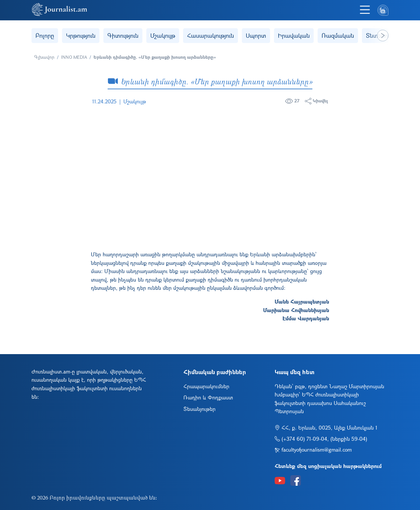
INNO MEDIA (74, 57)
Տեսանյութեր (199, 409)
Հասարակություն (210, 35)
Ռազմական (338, 35)
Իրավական (294, 35)
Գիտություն (123, 35)
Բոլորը (45, 35)
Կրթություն (81, 35)
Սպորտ (256, 35)
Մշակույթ (163, 35)
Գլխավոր (44, 57)
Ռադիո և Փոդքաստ (208, 397)
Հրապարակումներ (206, 386)
